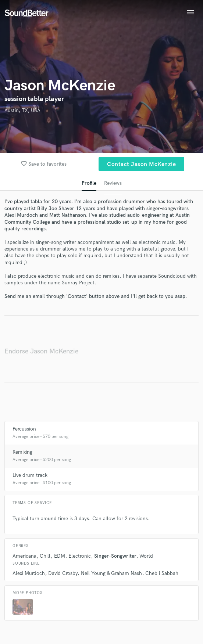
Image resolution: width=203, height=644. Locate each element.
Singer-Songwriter (115, 556)
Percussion (24, 429)
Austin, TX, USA (22, 110)
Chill (45, 556)
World (146, 556)
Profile (89, 183)
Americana (24, 556)
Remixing (22, 452)
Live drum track (30, 475)
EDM (60, 556)
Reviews (113, 183)
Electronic (80, 556)
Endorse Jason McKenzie (41, 351)
